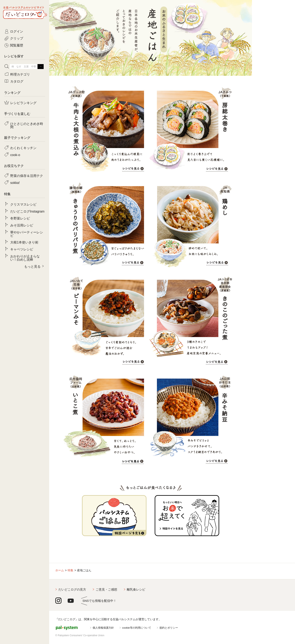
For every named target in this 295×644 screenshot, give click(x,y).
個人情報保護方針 (103, 628)
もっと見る (32, 266)
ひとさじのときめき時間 (27, 125)
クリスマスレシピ (23, 204)
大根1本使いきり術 (24, 242)
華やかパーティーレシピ (27, 234)
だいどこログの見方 (72, 589)
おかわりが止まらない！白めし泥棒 (25, 258)
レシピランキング (23, 103)
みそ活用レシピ (22, 225)
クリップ (17, 38)
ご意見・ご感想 (106, 589)
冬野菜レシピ (20, 218)
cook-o (15, 155)
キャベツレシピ (22, 249)
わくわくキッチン (23, 148)
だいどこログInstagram (27, 211)
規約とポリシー (169, 628)
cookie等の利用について (137, 628)
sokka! (15, 182)
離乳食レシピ (136, 589)
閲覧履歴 (17, 45)
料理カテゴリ (20, 74)
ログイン (17, 31)
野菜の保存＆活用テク (27, 175)
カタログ (17, 81)
